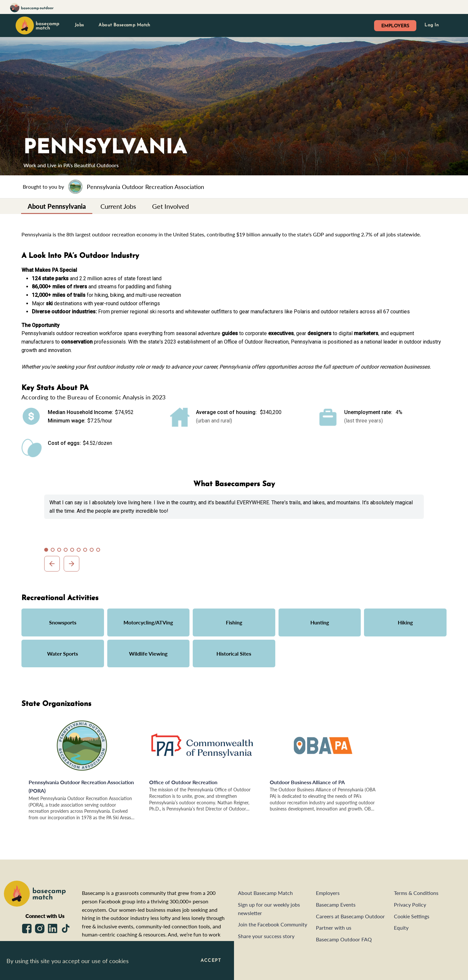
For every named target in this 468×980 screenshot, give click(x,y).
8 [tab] (93, 551)
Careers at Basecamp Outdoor (350, 916)
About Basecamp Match (124, 25)
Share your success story (266, 936)
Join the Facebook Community (273, 924)
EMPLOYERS (395, 26)
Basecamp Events (336, 905)
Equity (401, 928)
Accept (211, 961)
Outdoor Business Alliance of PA (307, 782)
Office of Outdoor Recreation (183, 782)
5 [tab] (73, 551)
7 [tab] (86, 551)
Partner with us (334, 928)
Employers (328, 893)
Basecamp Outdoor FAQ (344, 939)
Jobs (79, 25)
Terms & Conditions (416, 893)
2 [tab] (54, 551)
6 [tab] (80, 551)
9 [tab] (99, 551)
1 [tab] (47, 551)
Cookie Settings (412, 916)
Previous (52, 564)
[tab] (57, 206)
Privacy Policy (410, 905)
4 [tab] (67, 551)
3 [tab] (60, 551)
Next (71, 564)
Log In (432, 25)
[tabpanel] (234, 507)
